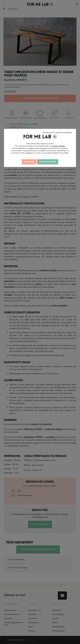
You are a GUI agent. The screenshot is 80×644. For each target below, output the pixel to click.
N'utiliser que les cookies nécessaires (57, 132)
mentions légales (60, 146)
